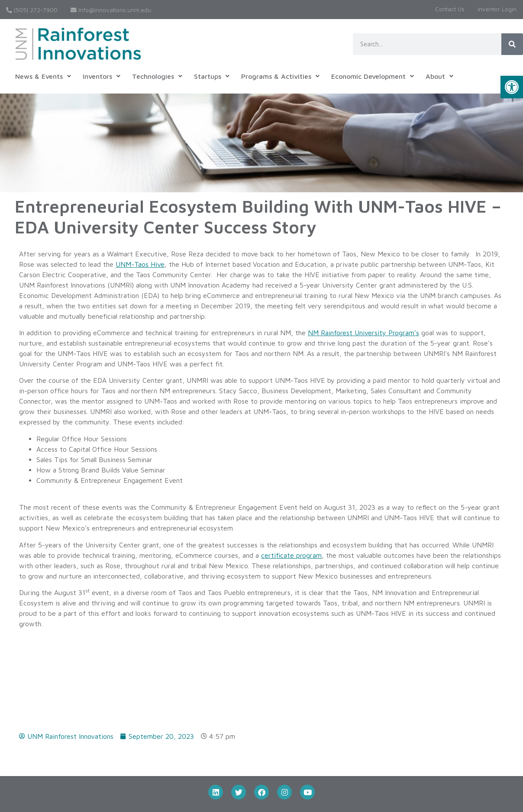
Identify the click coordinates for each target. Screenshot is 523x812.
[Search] (512, 44)
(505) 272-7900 (32, 10)
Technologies (157, 76)
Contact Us (450, 9)
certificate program (291, 555)
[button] (512, 87)
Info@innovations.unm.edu (111, 10)
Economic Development (373, 76)
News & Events (43, 76)
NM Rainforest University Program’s (363, 333)
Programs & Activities (280, 76)
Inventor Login (497, 9)
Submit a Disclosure (207, 748)
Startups (212, 76)
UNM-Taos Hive (140, 264)
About (439, 76)
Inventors (102, 76)
